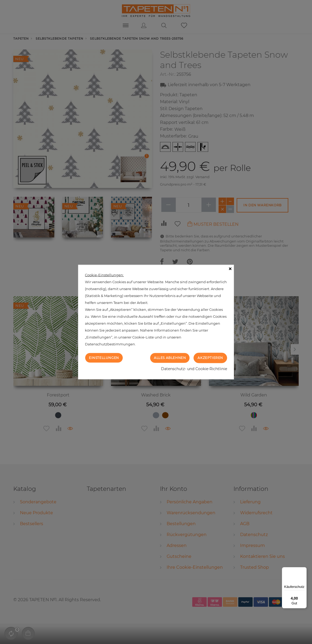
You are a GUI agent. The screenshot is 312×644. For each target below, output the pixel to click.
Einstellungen (104, 358)
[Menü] (303, 570)
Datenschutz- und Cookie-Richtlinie (194, 369)
